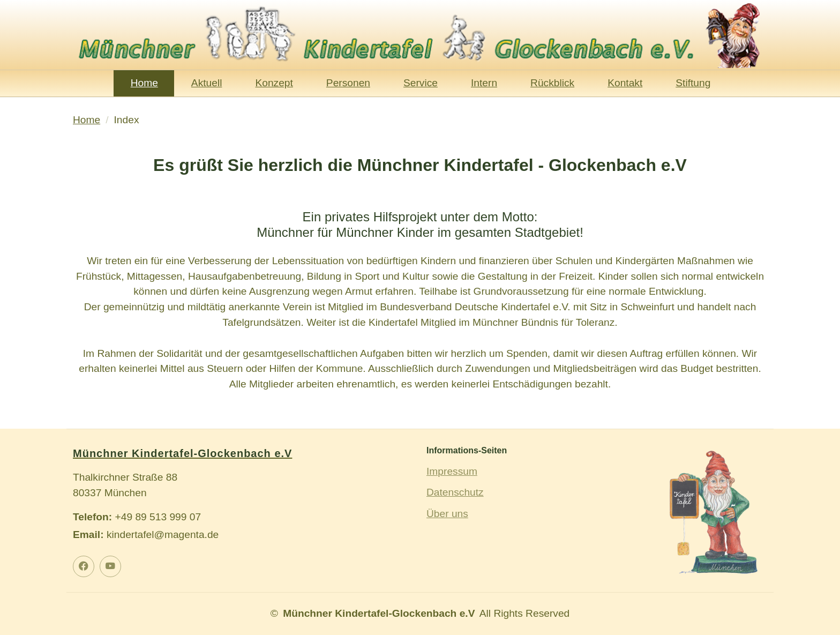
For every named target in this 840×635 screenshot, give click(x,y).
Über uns (447, 514)
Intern (484, 83)
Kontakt (625, 83)
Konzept (274, 83)
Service (421, 83)
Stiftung (693, 83)
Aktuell (207, 83)
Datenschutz (455, 492)
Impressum (452, 471)
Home (144, 83)
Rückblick (552, 83)
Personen (348, 83)
